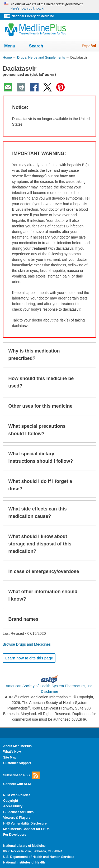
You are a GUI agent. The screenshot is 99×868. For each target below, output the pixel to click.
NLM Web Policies (17, 795)
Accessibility (13, 806)
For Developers (15, 835)
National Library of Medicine (33, 16)
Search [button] (39, 46)
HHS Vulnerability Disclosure (25, 823)
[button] (87, 108)
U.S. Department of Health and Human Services (39, 857)
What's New (12, 752)
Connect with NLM (17, 784)
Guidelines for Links (18, 812)
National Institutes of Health (24, 862)
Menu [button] (13, 46)
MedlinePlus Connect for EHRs (26, 829)
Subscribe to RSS (21, 775)
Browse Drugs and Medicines (27, 644)
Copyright (11, 801)
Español (89, 46)
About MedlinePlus (17, 746)
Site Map (10, 757)
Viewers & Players (17, 818)
